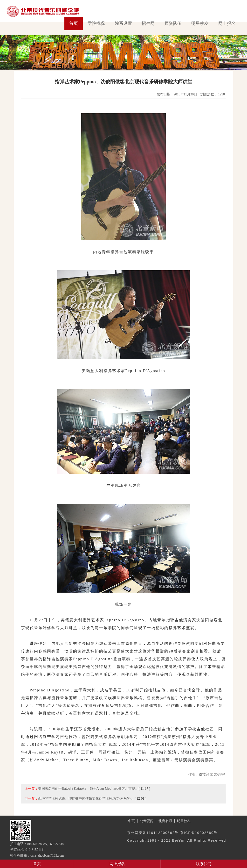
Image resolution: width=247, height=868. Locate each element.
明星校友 (200, 23)
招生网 (148, 23)
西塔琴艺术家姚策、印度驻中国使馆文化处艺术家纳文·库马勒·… (86, 798)
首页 (74, 23)
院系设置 (123, 23)
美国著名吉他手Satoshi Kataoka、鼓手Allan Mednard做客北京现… (88, 789)
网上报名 (227, 23)
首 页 (131, 821)
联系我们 (204, 864)
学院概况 (96, 23)
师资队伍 (173, 23)
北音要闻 (147, 821)
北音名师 (165, 821)
